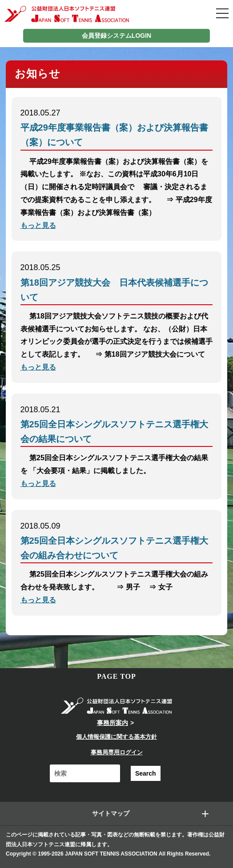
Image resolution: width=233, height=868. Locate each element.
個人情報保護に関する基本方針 (116, 737)
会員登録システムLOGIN (116, 36)
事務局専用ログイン (117, 752)
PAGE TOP (116, 676)
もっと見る (38, 225)
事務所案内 (112, 723)
